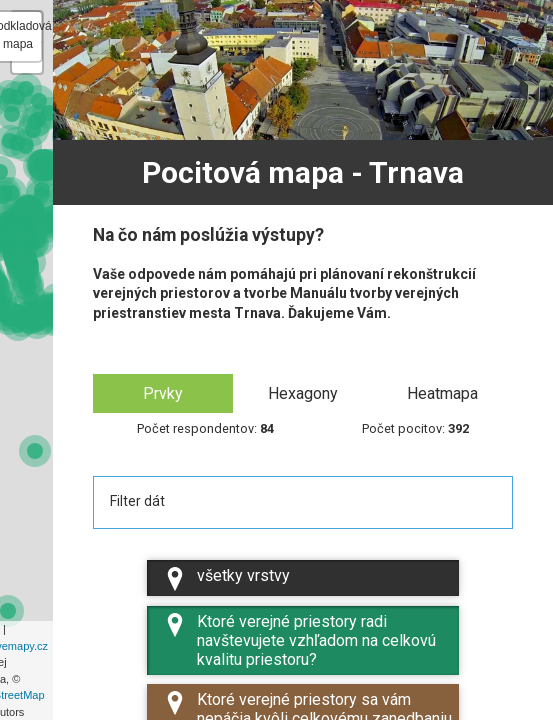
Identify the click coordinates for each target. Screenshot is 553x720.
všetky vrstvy (226, 578)
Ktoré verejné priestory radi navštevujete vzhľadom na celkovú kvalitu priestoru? (299, 641)
